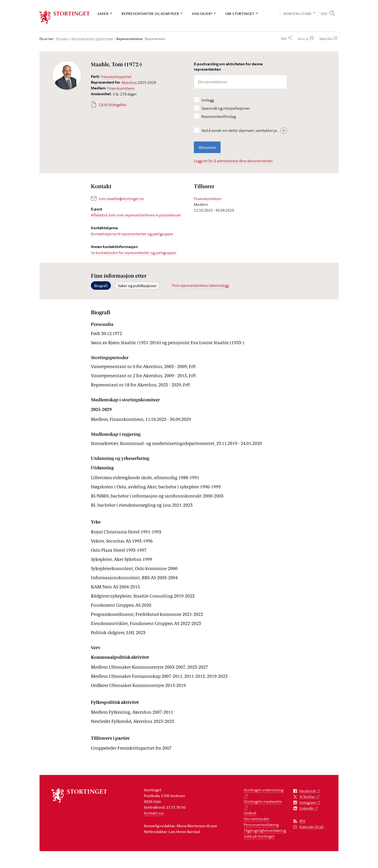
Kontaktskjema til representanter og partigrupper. (132, 234)
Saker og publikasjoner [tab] (137, 286)
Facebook (308, 791)
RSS (302, 821)
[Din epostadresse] (240, 82)
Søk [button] (324, 13)
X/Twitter (307, 797)
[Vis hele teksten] (284, 131)
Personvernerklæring (261, 825)
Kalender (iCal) (311, 827)
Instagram (308, 803)
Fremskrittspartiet (116, 77)
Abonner (207, 147)
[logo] (65, 17)
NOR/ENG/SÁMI (297, 14)
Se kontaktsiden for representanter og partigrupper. (134, 253)
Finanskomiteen (121, 88)
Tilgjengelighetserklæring (265, 830)
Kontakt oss (154, 813)
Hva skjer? (202, 14)
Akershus (129, 82)
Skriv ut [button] (303, 39)
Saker (103, 14)
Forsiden (62, 39)
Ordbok (250, 813)
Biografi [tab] (101, 286)
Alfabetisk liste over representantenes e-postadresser (136, 215)
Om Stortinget (240, 14)
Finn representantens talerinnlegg (200, 285)
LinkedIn (307, 808)
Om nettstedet (256, 819)
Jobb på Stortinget (259, 836)
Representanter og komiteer (150, 14)
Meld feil (326, 39)
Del (284, 39)
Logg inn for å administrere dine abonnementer (233, 161)
